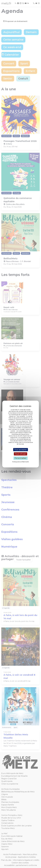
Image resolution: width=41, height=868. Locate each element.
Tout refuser (21, 454)
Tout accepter (20, 450)
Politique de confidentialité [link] (20, 462)
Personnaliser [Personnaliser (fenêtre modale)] (20, 458)
